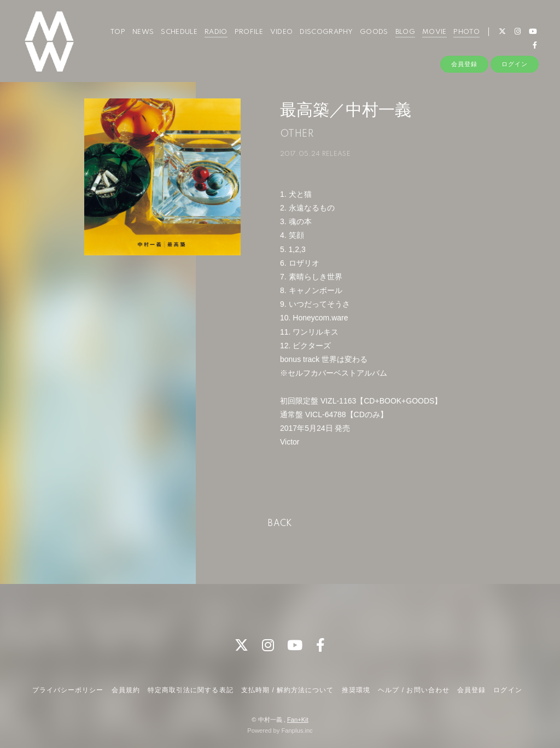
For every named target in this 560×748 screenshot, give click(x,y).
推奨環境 (356, 690)
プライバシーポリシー (68, 690)
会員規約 (126, 690)
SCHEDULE (179, 32)
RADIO (216, 32)
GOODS (374, 32)
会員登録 (464, 64)
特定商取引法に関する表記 (190, 690)
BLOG (405, 32)
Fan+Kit (298, 720)
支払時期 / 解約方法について (288, 690)
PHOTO (466, 32)
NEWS (143, 32)
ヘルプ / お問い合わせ (413, 690)
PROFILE (249, 32)
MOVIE (434, 32)
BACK (280, 524)
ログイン (515, 64)
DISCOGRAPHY (326, 32)
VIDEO (282, 32)
